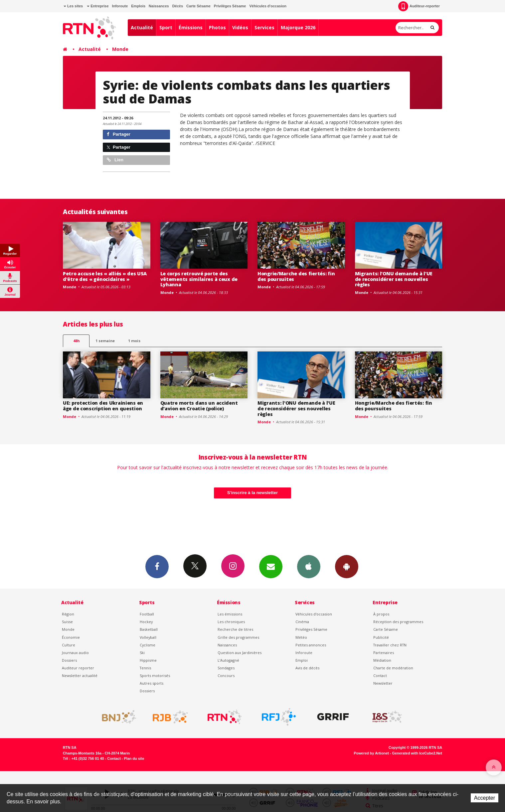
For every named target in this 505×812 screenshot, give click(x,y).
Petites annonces (311, 645)
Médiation (382, 660)
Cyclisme (148, 645)
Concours (226, 676)
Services (264, 27)
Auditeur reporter (78, 668)
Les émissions (230, 614)
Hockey (146, 622)
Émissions (191, 27)
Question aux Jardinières (240, 653)
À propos (381, 614)
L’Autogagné (228, 660)
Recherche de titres (235, 629)
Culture (69, 645)
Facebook (157, 566)
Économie (71, 637)
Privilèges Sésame (230, 6)
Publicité (381, 637)
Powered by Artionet (371, 753)
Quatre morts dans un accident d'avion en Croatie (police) (199, 406)
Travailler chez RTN (390, 645)
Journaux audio (75, 653)
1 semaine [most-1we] (105, 341)
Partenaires (384, 653)
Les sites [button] (73, 6)
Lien (115, 160)
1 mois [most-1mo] (134, 341)
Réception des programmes (398, 622)
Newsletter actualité (80, 676)
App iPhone (309, 566)
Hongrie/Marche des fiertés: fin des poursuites (296, 276)
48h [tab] (76, 341)
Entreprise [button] (98, 6)
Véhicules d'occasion (268, 6)
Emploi (302, 660)
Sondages (226, 668)
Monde (120, 49)
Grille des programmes (238, 637)
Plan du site (134, 758)
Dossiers (69, 660)
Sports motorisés (155, 676)
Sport (166, 27)
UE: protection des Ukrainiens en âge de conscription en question (103, 406)
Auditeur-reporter (419, 6)
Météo (301, 637)
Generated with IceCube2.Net (417, 753)
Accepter (485, 798)
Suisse (67, 622)
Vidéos (240, 27)
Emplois (138, 6)
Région (68, 614)
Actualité (142, 27)
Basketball (149, 629)
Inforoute (120, 6)
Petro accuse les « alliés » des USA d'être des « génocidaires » (105, 276)
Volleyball (148, 637)
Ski (142, 653)
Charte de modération (393, 668)
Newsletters (271, 566)
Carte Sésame (198, 6)
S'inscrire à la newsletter (252, 493)
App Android (347, 566)
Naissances (159, 6)
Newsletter (383, 683)
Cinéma (302, 622)
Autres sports (152, 683)
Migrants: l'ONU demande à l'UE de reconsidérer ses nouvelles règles (394, 279)
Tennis (145, 668)
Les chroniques (231, 622)
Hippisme (148, 660)
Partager (119, 134)
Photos (217, 27)
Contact (380, 676)
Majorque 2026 (298, 27)
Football (147, 614)
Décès (178, 6)
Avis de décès (307, 668)
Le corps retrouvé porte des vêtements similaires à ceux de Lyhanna (199, 279)
